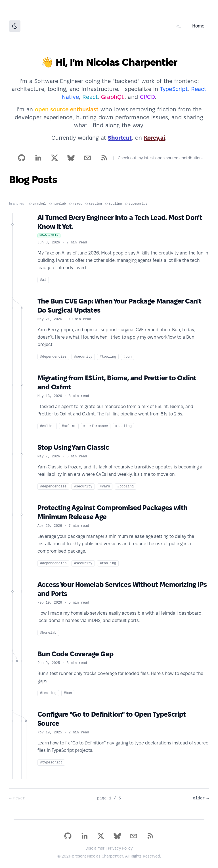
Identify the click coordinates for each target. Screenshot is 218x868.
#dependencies (53, 357)
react (76, 204)
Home (198, 26)
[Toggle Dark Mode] (15, 26)
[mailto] (87, 158)
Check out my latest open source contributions (161, 158)
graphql (37, 204)
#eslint (47, 426)
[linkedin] (38, 158)
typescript (136, 204)
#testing (48, 693)
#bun (128, 357)
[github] (22, 158)
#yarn (105, 487)
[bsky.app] (71, 158)
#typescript (51, 763)
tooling (114, 204)
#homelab (48, 633)
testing (94, 204)
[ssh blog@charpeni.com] (179, 26)
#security (83, 357)
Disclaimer (95, 848)
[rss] (104, 158)
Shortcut (120, 138)
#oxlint (69, 426)
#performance (96, 426)
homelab (58, 204)
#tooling (108, 357)
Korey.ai (155, 138)
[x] (54, 158)
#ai (43, 280)
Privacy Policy (120, 848)
